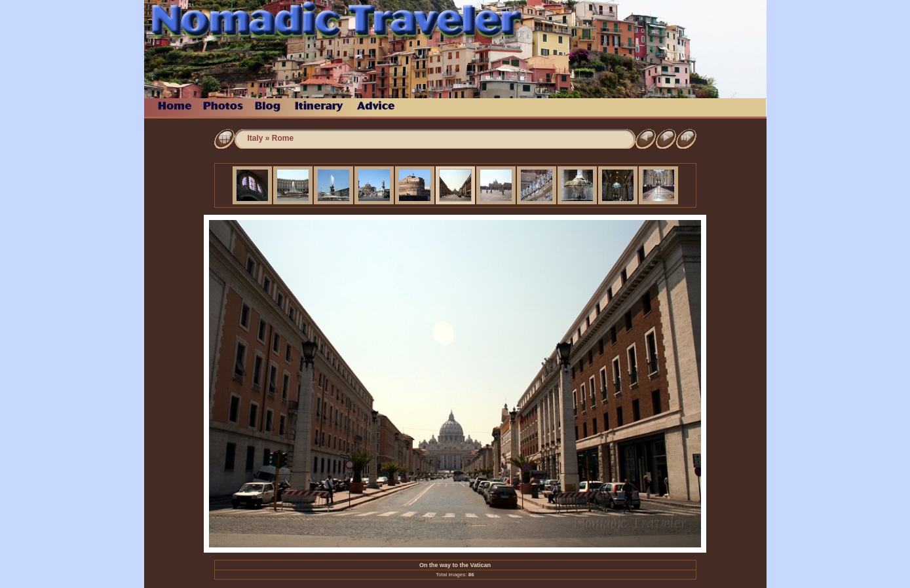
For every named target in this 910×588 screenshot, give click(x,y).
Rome (283, 138)
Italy (256, 138)
